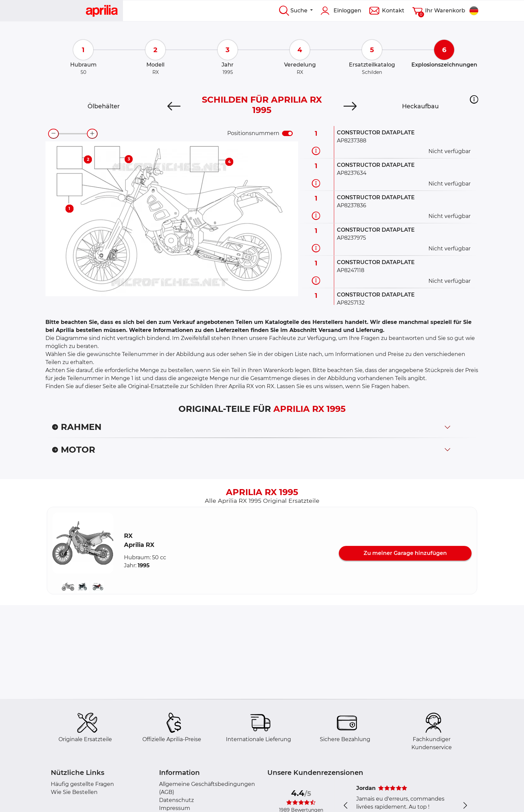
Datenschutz (176, 800)
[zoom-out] (53, 134)
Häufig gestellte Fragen (82, 784)
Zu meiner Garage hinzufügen (405, 553)
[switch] (287, 133)
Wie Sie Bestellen (74, 792)
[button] (474, 99)
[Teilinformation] (316, 151)
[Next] (350, 106)
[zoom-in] (92, 134)
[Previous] (174, 106)
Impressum (175, 808)
